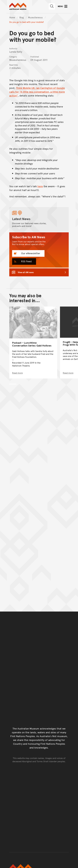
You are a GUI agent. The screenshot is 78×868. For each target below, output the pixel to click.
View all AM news (26, 272)
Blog (22, 17)
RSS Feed (26, 261)
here (40, 186)
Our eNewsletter (30, 253)
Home (12, 17)
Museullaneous (36, 17)
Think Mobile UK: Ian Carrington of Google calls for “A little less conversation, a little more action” (37, 92)
